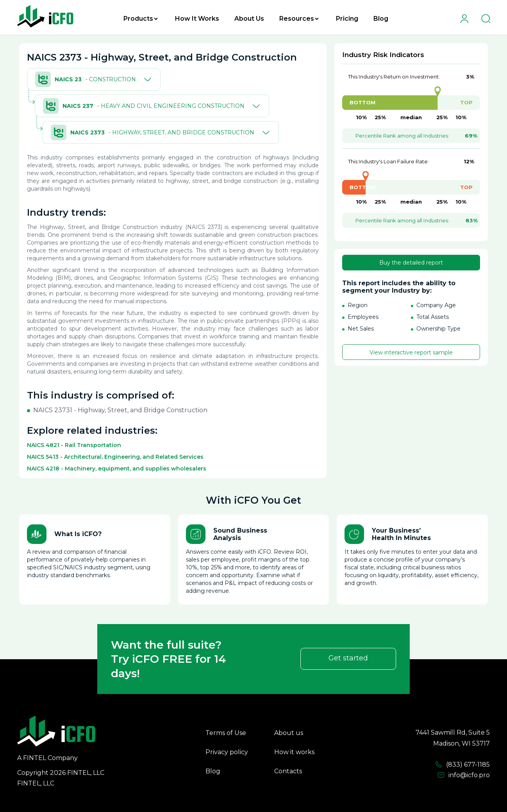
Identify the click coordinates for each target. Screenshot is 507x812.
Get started (348, 658)
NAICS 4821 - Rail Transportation (74, 445)
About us (289, 733)
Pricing (347, 19)
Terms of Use (226, 733)
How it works (294, 752)
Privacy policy (227, 752)
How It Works (197, 19)
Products (141, 19)
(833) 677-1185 (462, 765)
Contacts (288, 771)
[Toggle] (146, 79)
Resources (299, 19)
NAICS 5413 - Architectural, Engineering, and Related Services (115, 457)
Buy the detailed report (411, 263)
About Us (249, 19)
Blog (381, 19)
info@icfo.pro (464, 775)
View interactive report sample (411, 352)
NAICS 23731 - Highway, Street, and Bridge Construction (120, 410)
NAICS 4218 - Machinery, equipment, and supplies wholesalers (117, 469)
